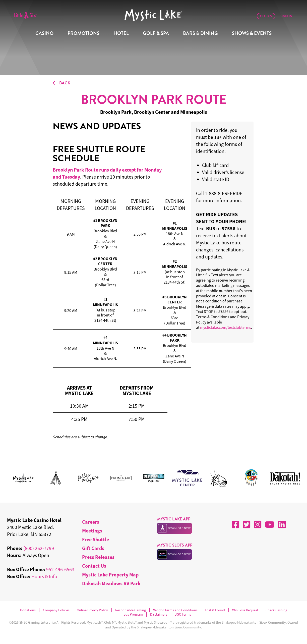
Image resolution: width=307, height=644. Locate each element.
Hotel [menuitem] (121, 33)
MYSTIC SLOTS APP (175, 545)
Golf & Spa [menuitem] (156, 33)
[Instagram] (258, 524)
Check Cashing (276, 610)
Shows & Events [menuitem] (252, 33)
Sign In (286, 16)
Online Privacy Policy (92, 610)
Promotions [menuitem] (83, 33)
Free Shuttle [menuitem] (96, 539)
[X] (247, 524)
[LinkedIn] (282, 524)
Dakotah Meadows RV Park (111, 583)
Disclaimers (159, 614)
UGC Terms (183, 614)
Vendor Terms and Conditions (175, 610)
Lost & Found (215, 610)
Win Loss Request (245, 610)
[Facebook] (235, 524)
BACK (62, 83)
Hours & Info (44, 576)
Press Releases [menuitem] (98, 557)
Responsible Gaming (131, 610)
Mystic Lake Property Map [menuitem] (110, 575)
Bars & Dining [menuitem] (200, 33)
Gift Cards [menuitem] (93, 548)
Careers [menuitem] (91, 522)
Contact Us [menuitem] (94, 566)
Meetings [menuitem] (92, 531)
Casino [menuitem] (44, 33)
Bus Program (133, 614)
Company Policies (56, 610)
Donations (28, 610)
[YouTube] (270, 524)
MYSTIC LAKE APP (174, 519)
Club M (266, 16)
